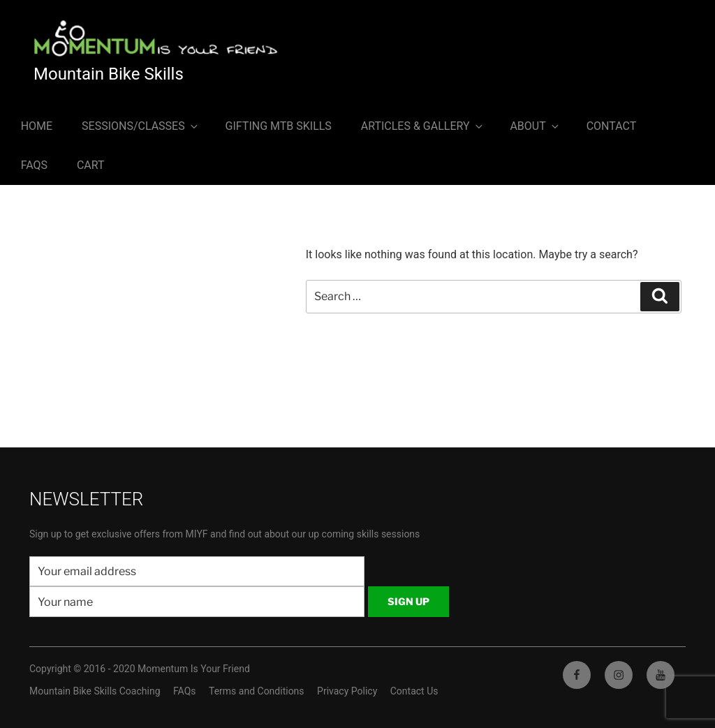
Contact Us (414, 691)
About (535, 126)
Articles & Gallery (423, 126)
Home (37, 126)
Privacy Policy (347, 691)
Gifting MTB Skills (279, 126)
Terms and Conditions (257, 691)
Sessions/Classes (141, 126)
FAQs (34, 165)
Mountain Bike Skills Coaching (95, 691)
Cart (91, 165)
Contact (612, 126)
